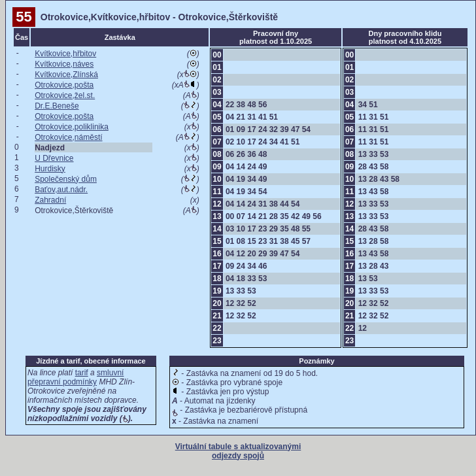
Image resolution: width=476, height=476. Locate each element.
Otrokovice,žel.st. (65, 95)
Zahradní (50, 200)
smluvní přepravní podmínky (76, 377)
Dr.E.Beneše (57, 106)
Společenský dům (66, 179)
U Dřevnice (54, 158)
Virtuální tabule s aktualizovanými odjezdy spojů (238, 451)
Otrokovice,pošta (64, 85)
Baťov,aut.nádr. (61, 190)
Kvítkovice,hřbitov (65, 54)
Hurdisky (50, 169)
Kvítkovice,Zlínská (66, 75)
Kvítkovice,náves (64, 64)
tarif (82, 373)
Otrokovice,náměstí (68, 137)
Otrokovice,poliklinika (72, 127)
